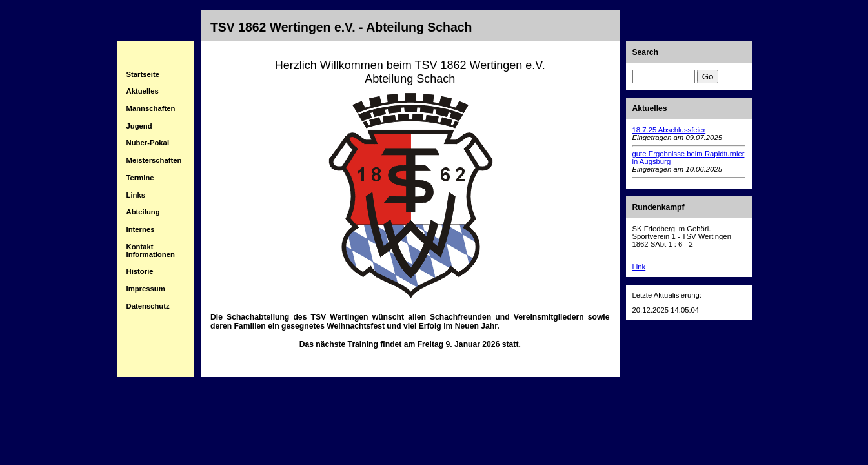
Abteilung (143, 212)
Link (639, 267)
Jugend (139, 126)
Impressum (146, 289)
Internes (141, 229)
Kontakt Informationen (151, 251)
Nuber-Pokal (148, 143)
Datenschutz (148, 306)
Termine (140, 178)
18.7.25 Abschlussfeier (669, 130)
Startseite (143, 74)
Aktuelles (143, 91)
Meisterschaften (154, 160)
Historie (140, 271)
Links (136, 195)
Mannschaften (151, 108)
